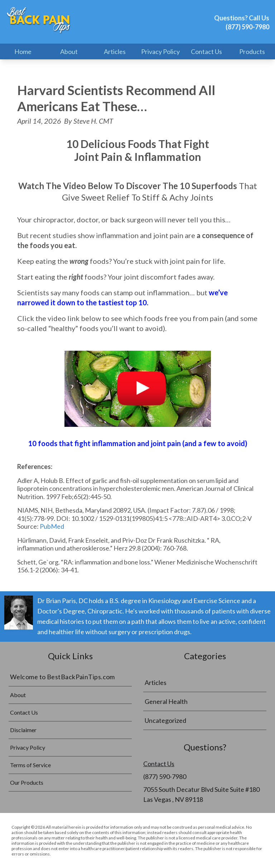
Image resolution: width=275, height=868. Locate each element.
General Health (166, 701)
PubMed (52, 526)
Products (252, 51)
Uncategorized (165, 720)
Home (23, 51)
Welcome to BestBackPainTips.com (62, 677)
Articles (115, 51)
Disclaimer (23, 730)
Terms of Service (30, 765)
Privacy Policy (160, 51)
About (69, 51)
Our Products (27, 782)
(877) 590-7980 (247, 27)
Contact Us (206, 51)
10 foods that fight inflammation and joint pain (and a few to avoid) (138, 443)
